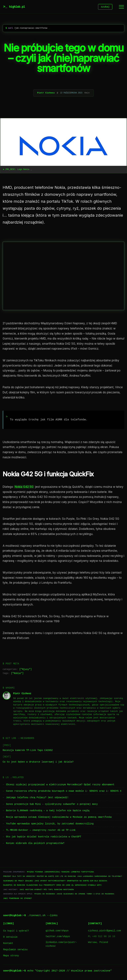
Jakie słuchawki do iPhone (71, 894)
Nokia (17, 674)
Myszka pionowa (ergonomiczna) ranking (48, 872)
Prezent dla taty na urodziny (19, 877)
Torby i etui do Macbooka (100, 894)
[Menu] (121, 7)
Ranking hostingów (64, 890)
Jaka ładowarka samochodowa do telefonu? (100, 877)
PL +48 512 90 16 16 (102, 937)
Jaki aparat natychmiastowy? (50, 881)
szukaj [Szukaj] (105, 7)
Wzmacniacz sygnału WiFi (88, 886)
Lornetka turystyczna (82, 872)
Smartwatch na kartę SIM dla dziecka (87, 881)
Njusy (26, 670)
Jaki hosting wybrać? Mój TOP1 (36, 890)
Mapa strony (11, 956)
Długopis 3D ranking (14, 886)
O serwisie (10, 938)
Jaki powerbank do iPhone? (18, 899)
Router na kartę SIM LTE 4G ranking (56, 877)
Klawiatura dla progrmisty (41, 886)
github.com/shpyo (57, 931)
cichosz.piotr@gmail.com (104, 931)
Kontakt (8, 944)
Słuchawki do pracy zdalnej (18, 881)
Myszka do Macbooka (45, 894)
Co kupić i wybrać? (16, 931)
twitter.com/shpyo (58, 937)
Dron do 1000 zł (65, 886)
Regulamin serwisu (15, 950)
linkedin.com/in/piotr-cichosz (61, 945)
